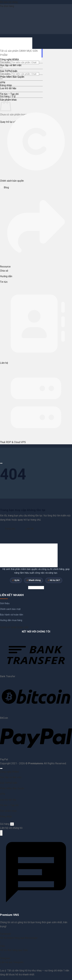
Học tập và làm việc (11, 65)
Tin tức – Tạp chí (9, 94)
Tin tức (4, 282)
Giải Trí (4, 71)
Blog (4, 187)
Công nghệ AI (7, 59)
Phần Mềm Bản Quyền (12, 77)
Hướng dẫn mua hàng (11, 620)
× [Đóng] (12, 824)
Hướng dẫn (6, 276)
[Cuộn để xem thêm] (1, 463)
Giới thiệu (5, 603)
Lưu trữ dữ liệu (8, 88)
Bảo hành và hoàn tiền (12, 615)
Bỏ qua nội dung (9, 2)
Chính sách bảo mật (10, 609)
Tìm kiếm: (5, 62)
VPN (3, 83)
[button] (8, 96)
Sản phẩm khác (8, 811)
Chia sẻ (4, 271)
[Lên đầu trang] (1, 768)
